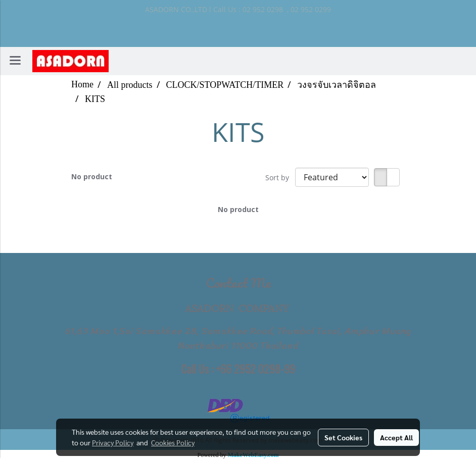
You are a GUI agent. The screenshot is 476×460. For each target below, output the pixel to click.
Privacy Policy (113, 442)
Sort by (280, 177)
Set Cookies (343, 437)
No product (92, 176)
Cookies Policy (173, 442)
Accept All (396, 437)
